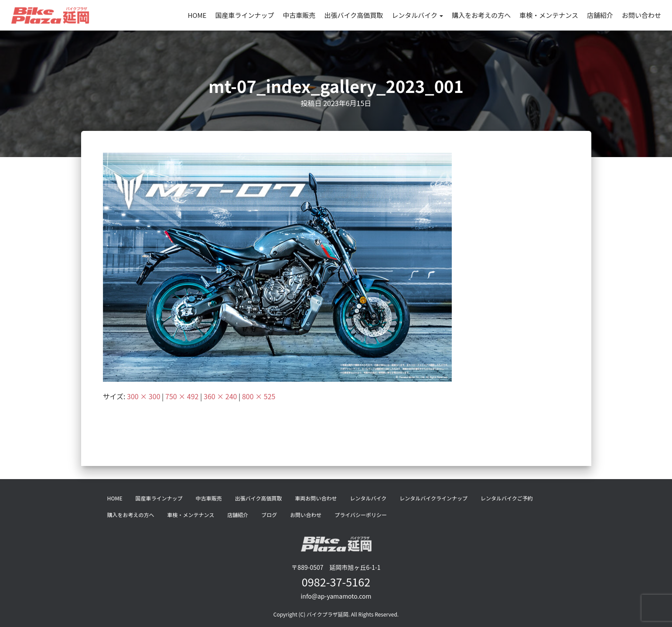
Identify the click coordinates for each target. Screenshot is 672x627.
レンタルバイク (417, 15)
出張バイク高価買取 (353, 15)
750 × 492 (182, 396)
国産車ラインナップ (244, 15)
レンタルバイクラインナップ (433, 498)
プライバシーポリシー (361, 515)
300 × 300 (143, 396)
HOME (197, 15)
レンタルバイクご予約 (507, 498)
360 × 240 (220, 396)
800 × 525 (259, 396)
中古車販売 (299, 15)
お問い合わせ (641, 15)
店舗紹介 (600, 15)
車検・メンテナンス (549, 15)
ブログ (269, 515)
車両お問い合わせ (316, 498)
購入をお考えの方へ (481, 15)
